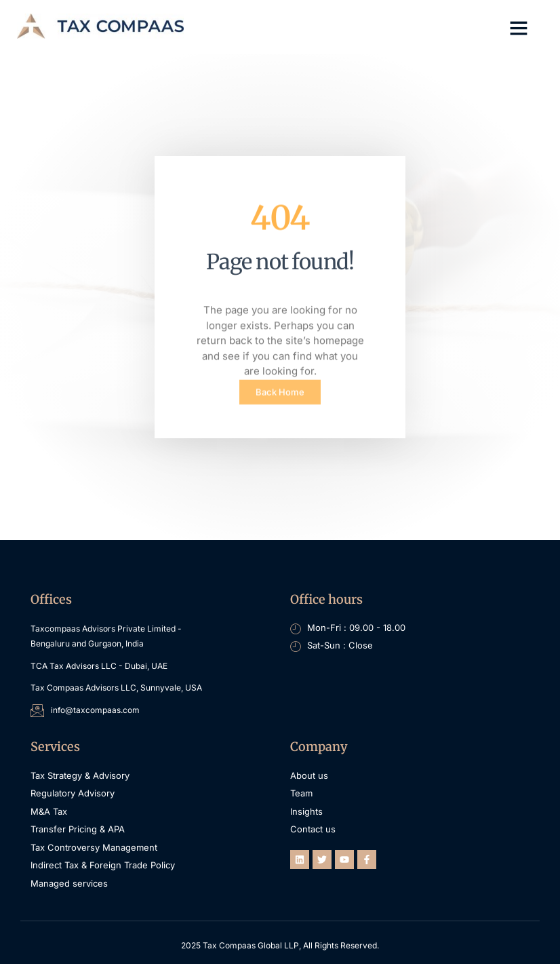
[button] (519, 28)
